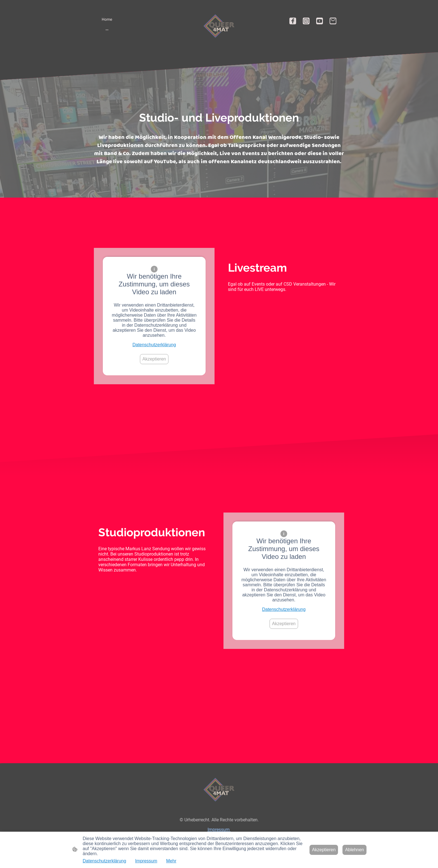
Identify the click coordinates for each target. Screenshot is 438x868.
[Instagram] (306, 21)
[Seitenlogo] (219, 26)
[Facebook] (293, 21)
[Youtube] (320, 21)
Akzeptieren (154, 359)
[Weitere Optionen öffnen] (107, 30)
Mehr (171, 861)
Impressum (219, 830)
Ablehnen (354, 850)
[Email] (333, 21)
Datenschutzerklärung (154, 345)
